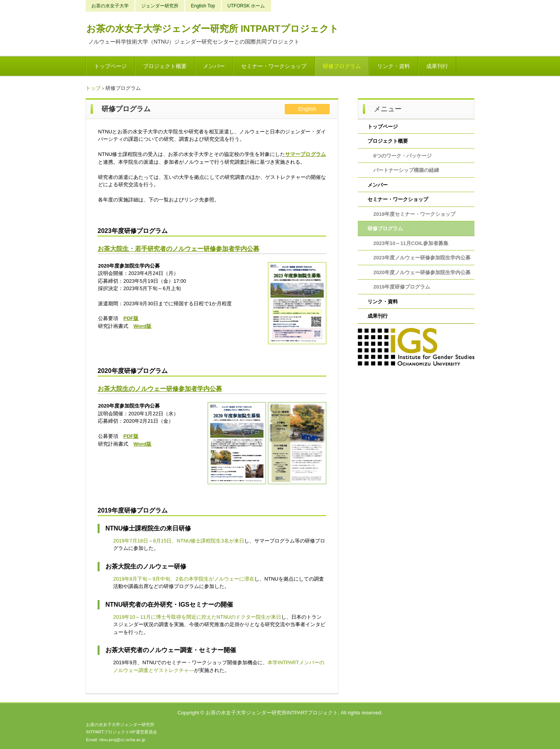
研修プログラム (342, 66)
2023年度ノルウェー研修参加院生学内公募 (422, 258)
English (307, 109)
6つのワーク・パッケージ (402, 156)
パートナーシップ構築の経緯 (406, 170)
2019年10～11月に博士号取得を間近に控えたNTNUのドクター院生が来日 (197, 617)
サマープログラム (305, 154)
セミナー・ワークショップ (274, 66)
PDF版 (131, 318)
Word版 (142, 326)
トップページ (110, 66)
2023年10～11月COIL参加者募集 (411, 243)
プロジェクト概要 (165, 66)
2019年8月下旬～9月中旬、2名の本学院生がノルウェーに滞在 (184, 579)
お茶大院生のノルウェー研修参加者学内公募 (160, 389)
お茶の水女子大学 (110, 6)
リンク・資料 (394, 66)
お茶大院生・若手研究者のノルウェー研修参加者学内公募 (178, 249)
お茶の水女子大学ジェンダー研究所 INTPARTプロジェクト (213, 29)
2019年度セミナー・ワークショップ (414, 214)
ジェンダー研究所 (160, 6)
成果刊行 (437, 66)
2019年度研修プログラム (402, 287)
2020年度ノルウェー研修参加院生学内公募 (422, 272)
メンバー (214, 66)
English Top (203, 6)
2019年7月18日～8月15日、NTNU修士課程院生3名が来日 (179, 541)
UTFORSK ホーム (246, 6)
